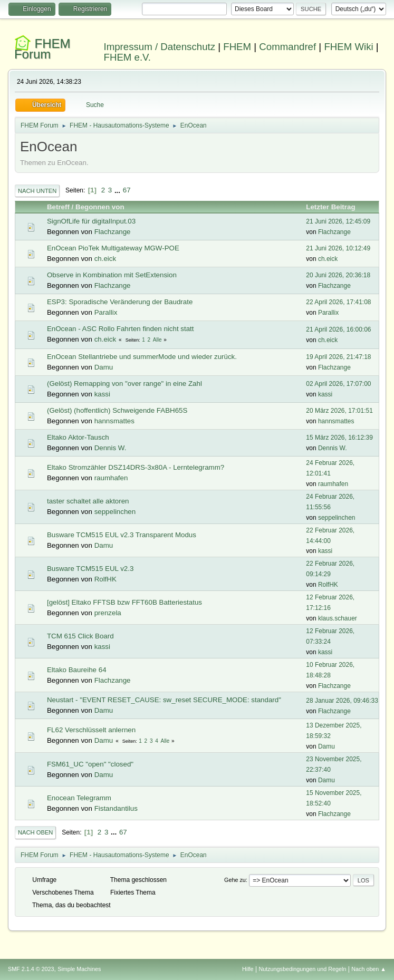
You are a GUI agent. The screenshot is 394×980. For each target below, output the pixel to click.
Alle (157, 340)
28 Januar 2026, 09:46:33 (342, 701)
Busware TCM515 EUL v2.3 (90, 569)
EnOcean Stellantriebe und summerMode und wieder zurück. (142, 357)
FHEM (237, 47)
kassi (102, 394)
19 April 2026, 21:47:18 (338, 357)
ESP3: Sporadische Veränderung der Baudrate (120, 302)
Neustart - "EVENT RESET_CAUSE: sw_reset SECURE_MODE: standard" (164, 700)
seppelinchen (115, 512)
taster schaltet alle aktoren (88, 501)
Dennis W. (110, 448)
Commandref (287, 47)
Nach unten (37, 191)
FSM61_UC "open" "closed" (90, 764)
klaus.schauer (338, 618)
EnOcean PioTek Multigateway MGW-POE (113, 248)
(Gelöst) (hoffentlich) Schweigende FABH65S (117, 410)
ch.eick (105, 259)
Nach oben (36, 832)
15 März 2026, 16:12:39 (339, 438)
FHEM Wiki (348, 47)
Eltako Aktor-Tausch (78, 437)
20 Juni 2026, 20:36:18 (338, 275)
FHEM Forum (42, 49)
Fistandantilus (116, 808)
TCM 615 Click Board (80, 636)
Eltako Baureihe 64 (77, 670)
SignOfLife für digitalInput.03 (91, 221)
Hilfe (248, 969)
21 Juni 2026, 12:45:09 (338, 221)
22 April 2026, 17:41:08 (338, 302)
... (118, 190)
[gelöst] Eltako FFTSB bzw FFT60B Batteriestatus (124, 602)
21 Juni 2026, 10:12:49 (338, 248)
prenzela (108, 613)
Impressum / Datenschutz (160, 47)
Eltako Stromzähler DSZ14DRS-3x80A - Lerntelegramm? (136, 467)
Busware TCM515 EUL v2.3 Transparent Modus (122, 535)
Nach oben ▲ (369, 969)
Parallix (106, 312)
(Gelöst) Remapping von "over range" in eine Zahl (124, 384)
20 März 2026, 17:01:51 (339, 411)
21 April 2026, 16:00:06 (338, 329)
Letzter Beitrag (335, 207)
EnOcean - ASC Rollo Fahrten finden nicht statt (121, 329)
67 (127, 190)
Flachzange (113, 232)
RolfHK (105, 579)
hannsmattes (114, 421)
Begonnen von (100, 207)
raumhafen (111, 478)
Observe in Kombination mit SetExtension (112, 275)
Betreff (58, 207)
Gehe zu (235, 880)
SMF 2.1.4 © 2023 (31, 969)
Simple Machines (79, 969)
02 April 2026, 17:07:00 (338, 384)
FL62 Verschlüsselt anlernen (91, 730)
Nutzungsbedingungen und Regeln (302, 969)
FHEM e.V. (128, 57)
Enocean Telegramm (79, 798)
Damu (104, 367)
